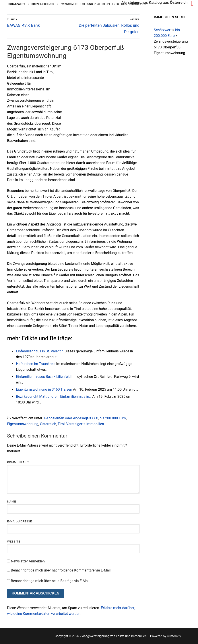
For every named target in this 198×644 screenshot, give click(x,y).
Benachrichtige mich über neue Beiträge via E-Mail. (51, 581)
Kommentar (18, 462)
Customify (174, 636)
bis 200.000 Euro (113, 418)
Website (14, 541)
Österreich (48, 424)
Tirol (61, 424)
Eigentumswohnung (23, 424)
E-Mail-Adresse (19, 521)
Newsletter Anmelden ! (27, 561)
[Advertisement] (102, 96)
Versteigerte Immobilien (85, 424)
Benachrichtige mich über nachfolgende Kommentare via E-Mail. (61, 570)
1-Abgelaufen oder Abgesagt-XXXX (71, 418)
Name (12, 501)
